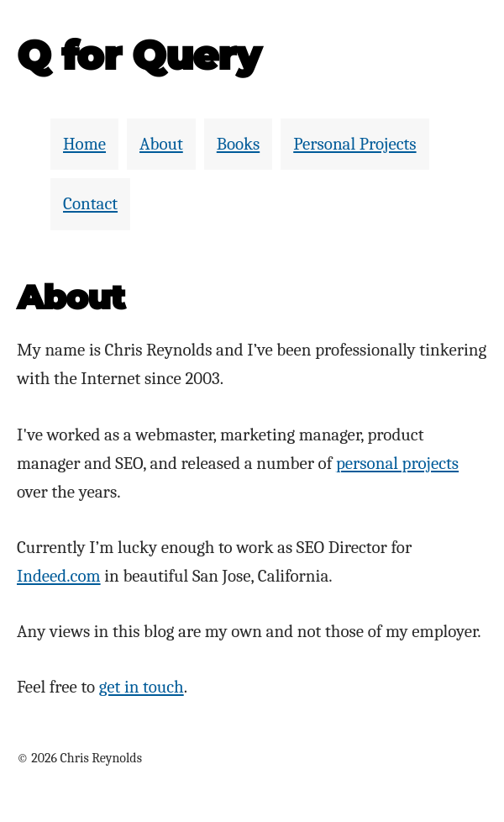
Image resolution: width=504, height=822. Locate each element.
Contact (90, 203)
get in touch (142, 687)
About (161, 144)
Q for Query (139, 55)
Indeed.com (59, 576)
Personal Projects (354, 144)
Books (238, 144)
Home (84, 144)
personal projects (397, 463)
